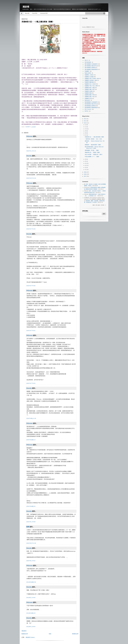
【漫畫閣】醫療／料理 (89, 95)
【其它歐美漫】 (88, 62)
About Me (27, 13)
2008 (85, 174)
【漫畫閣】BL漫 (88, 98)
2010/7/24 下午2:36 (31, 229)
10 (86, 129)
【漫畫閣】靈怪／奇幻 (89, 97)
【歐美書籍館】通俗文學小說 (91, 104)
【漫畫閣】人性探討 (89, 75)
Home (22, 13)
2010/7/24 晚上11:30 (31, 418)
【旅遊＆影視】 (88, 73)
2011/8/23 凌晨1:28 (31, 613)
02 (86, 167)
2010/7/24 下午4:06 (31, 286)
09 (86, 131)
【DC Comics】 (88, 109)
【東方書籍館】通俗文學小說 (91, 66)
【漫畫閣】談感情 (88, 91)
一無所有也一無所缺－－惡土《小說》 (94, 139)
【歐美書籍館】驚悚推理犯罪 (91, 108)
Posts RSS (35, 13)
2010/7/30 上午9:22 (31, 561)
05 (86, 161)
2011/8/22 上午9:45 (31, 598)
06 (86, 159)
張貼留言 (24, 631)
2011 (85, 121)
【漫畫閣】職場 (88, 93)
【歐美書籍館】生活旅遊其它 (91, 102)
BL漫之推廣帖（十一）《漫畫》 (92, 157)
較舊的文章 (75, 634)
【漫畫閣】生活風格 (89, 77)
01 (86, 170)
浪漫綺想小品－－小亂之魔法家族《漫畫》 (95, 137)
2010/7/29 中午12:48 (31, 543)
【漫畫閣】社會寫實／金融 (90, 80)
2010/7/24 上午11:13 (31, 151)
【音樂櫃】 (87, 71)
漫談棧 (26, 7)
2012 (85, 119)
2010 (85, 123)
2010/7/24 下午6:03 (31, 383)
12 (86, 125)
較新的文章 (25, 634)
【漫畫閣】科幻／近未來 (90, 84)
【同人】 (86, 60)
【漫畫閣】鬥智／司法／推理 (91, 86)
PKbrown (30, 136)
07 (86, 135)
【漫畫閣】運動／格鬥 (89, 89)
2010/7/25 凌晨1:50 (31, 506)
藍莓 (28, 527)
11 (86, 127)
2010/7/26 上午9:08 (31, 522)
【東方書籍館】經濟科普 (90, 68)
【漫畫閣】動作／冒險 (89, 88)
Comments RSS (44, 13)
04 (86, 163)
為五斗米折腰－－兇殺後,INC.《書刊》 (94, 154)
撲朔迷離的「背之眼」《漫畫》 (92, 150)
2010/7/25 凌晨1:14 (31, 440)
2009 (85, 172)
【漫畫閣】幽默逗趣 (89, 82)
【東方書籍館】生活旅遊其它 (91, 64)
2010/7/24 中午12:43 (31, 178)
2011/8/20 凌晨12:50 (31, 582)
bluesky (28, 127)
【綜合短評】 (87, 100)
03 (86, 165)
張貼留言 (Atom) (30, 637)
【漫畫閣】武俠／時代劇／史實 (91, 79)
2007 (85, 176)
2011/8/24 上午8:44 (31, 627)
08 (86, 133)
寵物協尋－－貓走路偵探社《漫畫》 (93, 145)
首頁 (50, 634)
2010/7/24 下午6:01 (31, 331)
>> (105, 205)
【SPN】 (86, 111)
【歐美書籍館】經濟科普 (90, 106)
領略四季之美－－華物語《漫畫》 (93, 152)
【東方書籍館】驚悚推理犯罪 (91, 69)
